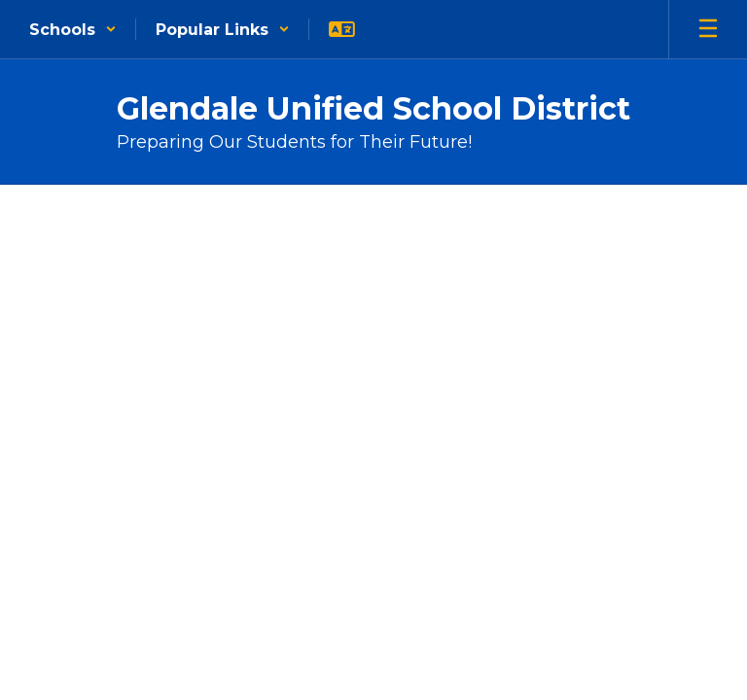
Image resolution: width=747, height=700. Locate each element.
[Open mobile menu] (708, 29)
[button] (73, 29)
